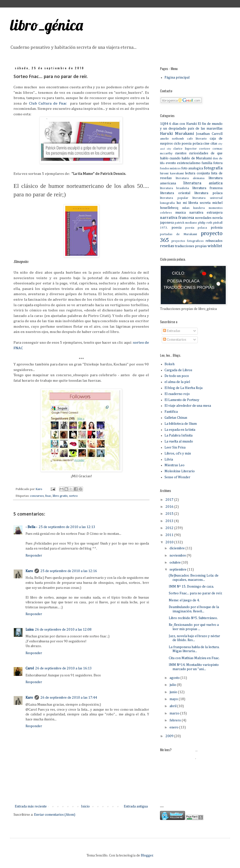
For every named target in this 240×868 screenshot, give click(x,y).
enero (174, 727)
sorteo (73, 496)
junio (174, 692)
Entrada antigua (136, 806)
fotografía (213, 168)
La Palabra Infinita (178, 436)
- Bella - (31, 527)
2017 (170, 500)
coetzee (205, 149)
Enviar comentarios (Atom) (55, 815)
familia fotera (212, 163)
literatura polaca (208, 193)
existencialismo (189, 163)
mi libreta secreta (197, 203)
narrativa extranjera (206, 213)
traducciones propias (191, 246)
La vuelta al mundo (179, 442)
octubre (175, 563)
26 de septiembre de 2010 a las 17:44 (69, 698)
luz (179, 203)
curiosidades (199, 153)
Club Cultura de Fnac (49, 103)
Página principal (177, 78)
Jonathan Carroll (209, 134)
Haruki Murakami (177, 134)
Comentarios (175, 340)
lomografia (167, 203)
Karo (29, 571)
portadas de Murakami (178, 234)
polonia (217, 228)
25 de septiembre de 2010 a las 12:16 (69, 571)
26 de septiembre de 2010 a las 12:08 (63, 630)
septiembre (178, 570)
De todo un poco (177, 376)
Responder (34, 556)
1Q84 (164, 124)
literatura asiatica (203, 183)
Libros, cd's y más (178, 454)
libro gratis (60, 496)
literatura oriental (175, 193)
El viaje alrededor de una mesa (188, 406)
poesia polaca (196, 228)
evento (171, 163)
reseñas (167, 246)
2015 (170, 514)
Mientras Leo (174, 465)
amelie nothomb (172, 139)
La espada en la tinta (180, 430)
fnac (48, 496)
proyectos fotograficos (187, 241)
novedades (203, 218)
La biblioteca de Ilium (181, 424)
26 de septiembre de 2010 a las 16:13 (63, 668)
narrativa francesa (177, 218)
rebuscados (214, 241)
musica (180, 213)
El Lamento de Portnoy (182, 400)
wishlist (215, 246)
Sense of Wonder (177, 477)
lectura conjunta (197, 173)
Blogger (147, 855)
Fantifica (171, 412)
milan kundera (194, 208)
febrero (176, 720)
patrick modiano (186, 223)
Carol (30, 668)
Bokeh (169, 364)
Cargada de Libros (178, 370)
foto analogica (192, 168)
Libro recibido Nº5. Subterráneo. (193, 618)
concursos (37, 496)
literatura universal (207, 198)
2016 (170, 507)
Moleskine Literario (180, 471)
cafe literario (197, 139)
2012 (170, 528)
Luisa (29, 630)
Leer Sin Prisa (175, 448)
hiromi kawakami (172, 173)
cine (206, 144)
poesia (176, 228)
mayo (174, 699)
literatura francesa (207, 188)
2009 (170, 736)
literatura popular (174, 198)
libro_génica (46, 25)
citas (214, 144)
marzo (175, 713)
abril (173, 706)
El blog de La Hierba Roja (183, 388)
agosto (175, 678)
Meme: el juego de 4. (184, 600)
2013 (170, 521)
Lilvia (169, 460)
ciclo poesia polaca (188, 144)
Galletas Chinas (176, 418)
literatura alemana (190, 178)
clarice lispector (185, 149)
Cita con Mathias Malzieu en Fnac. (194, 658)
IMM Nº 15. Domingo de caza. (191, 587)
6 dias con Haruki (183, 124)
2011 (170, 535)
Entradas (172, 331)
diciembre (177, 548)
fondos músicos (170, 168)
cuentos (181, 153)
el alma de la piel (177, 382)
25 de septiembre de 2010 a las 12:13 (67, 527)
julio (173, 685)
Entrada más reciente (31, 806)
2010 (170, 542)
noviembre (178, 556)
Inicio (85, 806)
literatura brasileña (174, 188)
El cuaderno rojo (177, 394)
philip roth (205, 223)
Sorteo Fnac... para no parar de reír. (195, 593)
